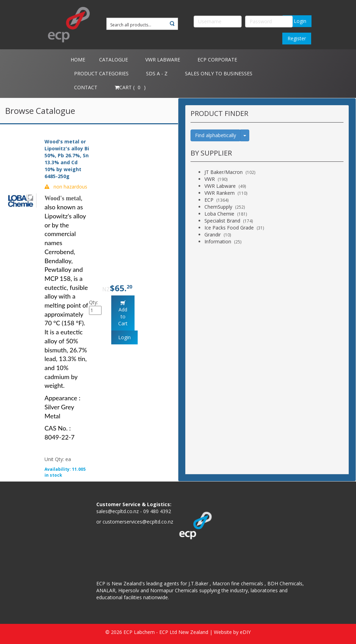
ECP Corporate (217, 60)
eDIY (245, 632)
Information (218, 241)
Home (78, 60)
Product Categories (101, 73)
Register (297, 38)
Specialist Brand (222, 221)
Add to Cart (123, 316)
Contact (86, 87)
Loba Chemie (219, 214)
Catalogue (114, 60)
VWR (210, 179)
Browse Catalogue (40, 111)
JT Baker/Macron (224, 172)
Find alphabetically (216, 135)
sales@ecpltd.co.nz (118, 511)
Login (297, 21)
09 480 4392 (157, 511)
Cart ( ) (130, 87)
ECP (209, 200)
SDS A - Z (157, 73)
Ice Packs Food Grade (229, 228)
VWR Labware (163, 60)
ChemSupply (218, 207)
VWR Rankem (220, 193)
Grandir (213, 235)
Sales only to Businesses (219, 73)
